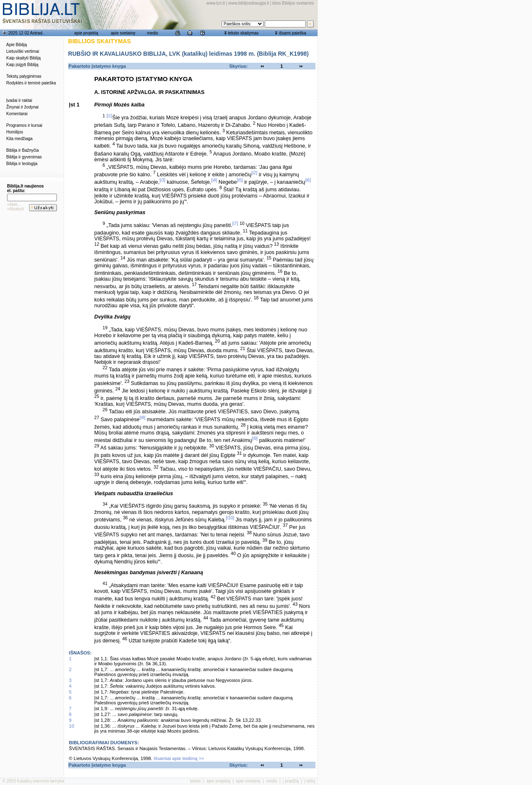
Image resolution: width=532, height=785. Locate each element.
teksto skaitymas (243, 33)
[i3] (163, 180)
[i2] (254, 173)
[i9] (255, 438)
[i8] (143, 417)
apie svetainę (123, 33)
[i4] (214, 180)
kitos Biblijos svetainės (293, 3)
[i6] (308, 180)
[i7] (235, 223)
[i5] (240, 180)
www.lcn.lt (216, 3)
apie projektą (86, 33)
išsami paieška (293, 33)
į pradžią (291, 781)
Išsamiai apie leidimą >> (179, 758)
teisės (195, 781)
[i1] (109, 116)
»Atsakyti (16, 209)
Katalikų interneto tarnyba (41, 781)
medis (153, 33)
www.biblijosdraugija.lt (249, 3)
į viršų (310, 781)
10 (72, 726)
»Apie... (14, 204)
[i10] (230, 518)
